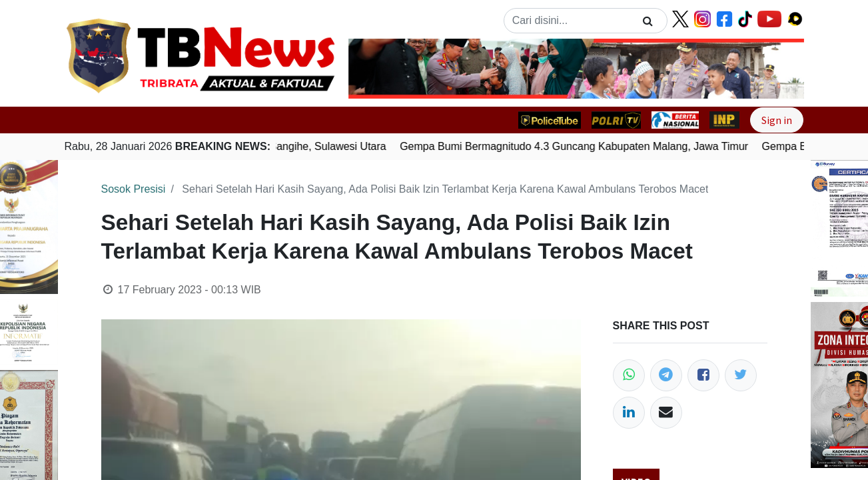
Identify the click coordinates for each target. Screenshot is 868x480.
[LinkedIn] (629, 413)
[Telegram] (666, 375)
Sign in (777, 120)
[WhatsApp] (629, 375)
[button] (383, 69)
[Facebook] (703, 375)
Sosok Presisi (134, 189)
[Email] (666, 413)
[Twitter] (741, 375)
